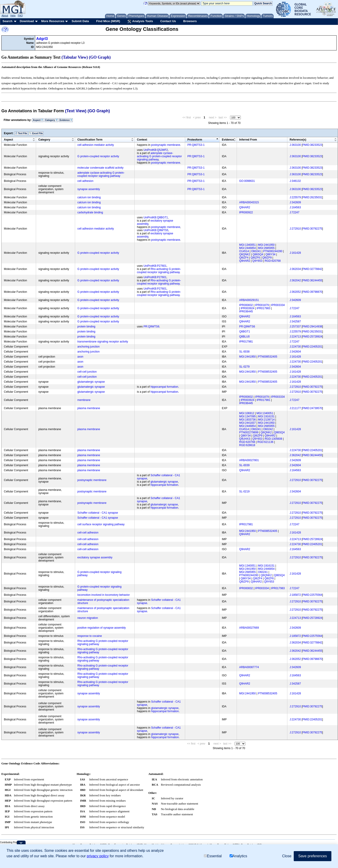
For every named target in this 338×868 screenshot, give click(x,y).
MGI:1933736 (248, 420)
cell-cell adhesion (88, 533)
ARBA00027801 (249, 460)
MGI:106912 (247, 413)
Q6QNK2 (245, 254)
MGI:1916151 (266, 416)
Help (13, 16)
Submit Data (80, 21)
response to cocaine (90, 636)
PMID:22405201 (312, 347)
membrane (84, 400)
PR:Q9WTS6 (151, 327)
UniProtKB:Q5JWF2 (156, 150)
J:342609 (295, 202)
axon (80, 357)
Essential (213, 856)
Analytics (238, 856)
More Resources (53, 21)
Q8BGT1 (245, 332)
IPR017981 (246, 342)
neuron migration (88, 618)
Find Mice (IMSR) (108, 21)
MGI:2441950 (266, 245)
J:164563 (295, 207)
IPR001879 (262, 305)
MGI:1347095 (248, 416)
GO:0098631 (247, 181)
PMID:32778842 (312, 269)
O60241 (256, 251)
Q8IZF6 (255, 258)
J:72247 (295, 212)
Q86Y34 (270, 254)
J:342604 (295, 352)
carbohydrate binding (90, 212)
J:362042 (295, 280)
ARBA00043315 (249, 202)
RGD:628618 (247, 445)
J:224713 (295, 337)
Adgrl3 (42, 39)
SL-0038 (244, 352)
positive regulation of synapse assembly (102, 628)
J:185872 (295, 595)
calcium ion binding (89, 197)
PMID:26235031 (312, 197)
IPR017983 (263, 308)
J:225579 (295, 197)
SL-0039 (244, 465)
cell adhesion (85, 181)
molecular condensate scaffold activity (100, 168)
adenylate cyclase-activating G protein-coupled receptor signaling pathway (159, 156)
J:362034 (295, 269)
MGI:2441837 (248, 423)
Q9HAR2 (245, 207)
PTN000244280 (273, 251)
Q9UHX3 (245, 439)
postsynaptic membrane (166, 145)
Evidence (66, 120)
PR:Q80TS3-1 (196, 145)
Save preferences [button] (313, 856)
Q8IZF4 (244, 258)
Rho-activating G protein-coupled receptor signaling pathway (159, 271)
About (5, 16)
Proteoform (195, 140)
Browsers (190, 21)
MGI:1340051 (248, 245)
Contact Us (168, 21)
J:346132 (295, 181)
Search (7, 21)
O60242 (268, 429)
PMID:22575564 (312, 595)
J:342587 (295, 322)
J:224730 (295, 347)
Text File (21, 133)
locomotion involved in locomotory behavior (103, 595)
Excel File (36, 133)
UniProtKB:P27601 (155, 266)
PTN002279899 (249, 432)
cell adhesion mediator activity (96, 145)
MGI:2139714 (266, 420)
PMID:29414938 (312, 327)
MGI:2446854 (248, 248)
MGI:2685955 (266, 248)
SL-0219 (244, 492)
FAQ (20, 16)
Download (27, 21)
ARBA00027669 (249, 628)
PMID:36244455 (312, 280)
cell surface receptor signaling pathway (101, 524)
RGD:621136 (265, 442)
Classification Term (90, 140)
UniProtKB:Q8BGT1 (156, 217)
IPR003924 (247, 308)
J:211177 (295, 408)
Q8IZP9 (267, 258)
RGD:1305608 (274, 439)
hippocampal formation (164, 387)
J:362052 (295, 292)
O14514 (244, 251)
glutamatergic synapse (91, 382)
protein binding (86, 327)
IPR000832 (246, 305)
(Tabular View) (75, 57)
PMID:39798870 (312, 292)
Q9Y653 (257, 261)
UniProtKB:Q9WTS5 (156, 230)
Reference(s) (298, 140)
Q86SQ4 (258, 254)
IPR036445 (246, 311)
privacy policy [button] (98, 856)
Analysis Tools (140, 21)
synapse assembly (89, 189)
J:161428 (295, 253)
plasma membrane (89, 408)
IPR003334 (278, 305)
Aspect (38, 120)
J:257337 (295, 327)
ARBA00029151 (249, 300)
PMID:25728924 (312, 337)
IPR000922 (246, 212)
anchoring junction (88, 347)
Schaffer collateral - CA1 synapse (98, 513)
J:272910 (295, 229)
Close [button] (287, 856)
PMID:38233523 (312, 145)
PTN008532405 (268, 357)
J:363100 (295, 145)
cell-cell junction (87, 372)
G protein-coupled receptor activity (98, 156)
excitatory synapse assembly (95, 557)
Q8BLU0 (244, 337)
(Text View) (76, 111)
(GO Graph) (100, 57)
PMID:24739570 (312, 408)
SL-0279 (244, 367)
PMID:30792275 (312, 229)
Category (51, 120)
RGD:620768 (273, 261)
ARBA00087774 (249, 667)
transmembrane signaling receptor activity (103, 342)
